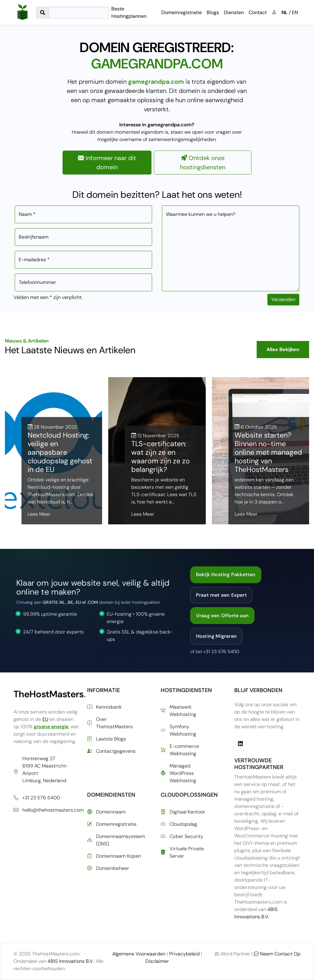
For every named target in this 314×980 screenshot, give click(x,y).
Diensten (234, 12)
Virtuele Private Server (182, 852)
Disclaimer (157, 961)
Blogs (213, 12)
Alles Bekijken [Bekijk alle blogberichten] (283, 349)
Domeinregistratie (182, 12)
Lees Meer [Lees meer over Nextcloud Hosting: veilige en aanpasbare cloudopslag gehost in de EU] (39, 514)
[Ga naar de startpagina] (22, 12)
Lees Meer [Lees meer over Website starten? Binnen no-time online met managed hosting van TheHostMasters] (246, 514)
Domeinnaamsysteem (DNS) (116, 840)
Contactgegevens (111, 751)
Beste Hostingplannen (129, 12)
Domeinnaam (106, 812)
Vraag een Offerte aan (222, 616)
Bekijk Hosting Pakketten (226, 574)
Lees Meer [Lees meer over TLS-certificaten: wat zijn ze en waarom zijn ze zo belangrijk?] (143, 514)
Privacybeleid (184, 954)
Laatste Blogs (107, 739)
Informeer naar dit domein (107, 163)
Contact (258, 12)
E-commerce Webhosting (180, 750)
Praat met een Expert (221, 595)
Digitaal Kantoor (183, 812)
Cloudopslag (179, 824)
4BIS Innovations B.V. (71, 961)
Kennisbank (104, 707)
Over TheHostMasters (110, 723)
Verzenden (283, 299)
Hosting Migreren (216, 636)
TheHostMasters (47, 694)
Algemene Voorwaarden (139, 954)
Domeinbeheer (108, 868)
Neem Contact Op (277, 954)
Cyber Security (182, 836)
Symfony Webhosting (178, 730)
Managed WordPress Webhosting (178, 773)
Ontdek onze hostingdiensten (203, 163)
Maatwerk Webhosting (178, 711)
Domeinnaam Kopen (114, 856)
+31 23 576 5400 (221, 652)
